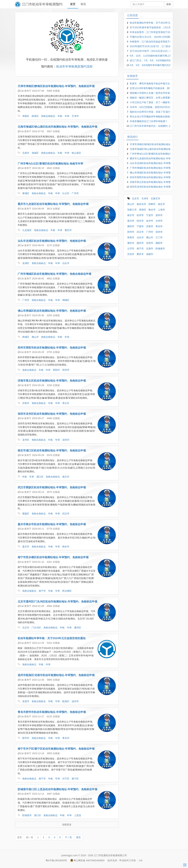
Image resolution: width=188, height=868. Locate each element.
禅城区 (26, 338)
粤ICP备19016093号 (56, 860)
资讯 (83, 4)
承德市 (143, 210)
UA (141, 860)
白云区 (66, 194)
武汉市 (66, 514)
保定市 (161, 204)
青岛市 (66, 739)
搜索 (169, 4)
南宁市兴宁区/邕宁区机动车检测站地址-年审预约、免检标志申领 (56, 750)
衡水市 (152, 210)
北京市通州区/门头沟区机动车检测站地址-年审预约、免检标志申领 (58, 602)
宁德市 (140, 226)
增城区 (66, 301)
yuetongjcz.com (69, 855)
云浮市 (131, 249)
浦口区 (40, 478)
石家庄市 (156, 199)
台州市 (159, 221)
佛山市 (35, 338)
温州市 (75, 702)
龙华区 (26, 441)
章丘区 (66, 404)
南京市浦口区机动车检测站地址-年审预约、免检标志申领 (52, 451)
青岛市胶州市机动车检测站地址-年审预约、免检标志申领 (52, 713)
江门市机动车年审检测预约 (42, 4)
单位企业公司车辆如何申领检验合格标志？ (152, 117)
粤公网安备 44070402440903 (89, 860)
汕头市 (66, 264)
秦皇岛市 (141, 204)
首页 (73, 4)
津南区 (26, 117)
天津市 (75, 117)
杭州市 (140, 215)
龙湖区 (26, 264)
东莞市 (150, 243)
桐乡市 (66, 547)
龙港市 (26, 702)
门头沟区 (36, 628)
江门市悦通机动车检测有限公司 (110, 855)
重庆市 (68, 231)
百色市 (131, 254)
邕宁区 (75, 779)
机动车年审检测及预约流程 (74, 67)
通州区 (78, 628)
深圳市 (66, 441)
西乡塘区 (67, 592)
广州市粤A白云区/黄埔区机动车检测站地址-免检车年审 (50, 164)
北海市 (26, 154)
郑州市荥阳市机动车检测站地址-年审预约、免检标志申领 (52, 348)
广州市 (75, 194)
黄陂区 (26, 514)
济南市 (26, 404)
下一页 (68, 838)
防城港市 (27, 816)
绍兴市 (140, 221)
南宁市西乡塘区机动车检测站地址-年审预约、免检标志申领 (53, 558)
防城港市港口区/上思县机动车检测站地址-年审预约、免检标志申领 (58, 790)
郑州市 (66, 371)
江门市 (159, 237)
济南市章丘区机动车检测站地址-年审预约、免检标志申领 (52, 381)
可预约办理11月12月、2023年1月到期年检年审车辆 (157, 37)
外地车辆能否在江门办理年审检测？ (149, 121)
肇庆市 (131, 243)
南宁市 (42, 592)
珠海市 (131, 237)
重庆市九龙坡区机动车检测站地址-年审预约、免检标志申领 (53, 205)
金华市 (150, 221)
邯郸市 (152, 204)
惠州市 (140, 243)
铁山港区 (76, 154)
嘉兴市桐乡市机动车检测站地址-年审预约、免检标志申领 (52, 525)
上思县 (78, 816)
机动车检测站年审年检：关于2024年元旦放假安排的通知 (52, 639)
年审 (67, 117)
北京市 (26, 628)
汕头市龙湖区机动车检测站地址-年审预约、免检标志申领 (52, 242)
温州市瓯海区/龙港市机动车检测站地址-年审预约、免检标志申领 (56, 676)
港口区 (38, 816)
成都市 (150, 254)
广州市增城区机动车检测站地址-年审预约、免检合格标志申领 (54, 275)
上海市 (161, 210)
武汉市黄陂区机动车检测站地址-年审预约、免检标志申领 (52, 488)
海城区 (35, 154)
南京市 (66, 478)
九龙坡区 (27, 231)
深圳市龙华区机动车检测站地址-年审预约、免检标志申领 (52, 415)
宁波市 (150, 215)
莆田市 (131, 226)
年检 (60, 117)
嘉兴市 (26, 547)
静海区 (35, 117)
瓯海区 (66, 702)
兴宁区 (66, 779)
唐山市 (131, 204)
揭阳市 (159, 243)
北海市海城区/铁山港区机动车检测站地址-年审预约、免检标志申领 (58, 128)
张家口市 (132, 210)
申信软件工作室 (128, 860)
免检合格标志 (48, 117)
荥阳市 (56, 371)
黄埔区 (26, 194)
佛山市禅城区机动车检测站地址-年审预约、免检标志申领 (52, 312)
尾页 (78, 838)
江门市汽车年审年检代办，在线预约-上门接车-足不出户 (159, 126)
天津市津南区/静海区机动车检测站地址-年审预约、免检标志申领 (56, 87)
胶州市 (26, 739)
